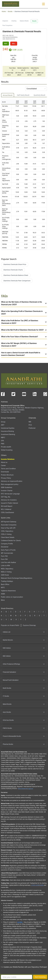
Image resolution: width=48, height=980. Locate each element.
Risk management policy (10, 484)
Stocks (10, 11)
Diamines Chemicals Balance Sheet (16, 275)
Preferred (32, 428)
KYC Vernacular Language (10, 494)
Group (3, 422)
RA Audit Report (7, 506)
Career (3, 465)
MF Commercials (7, 553)
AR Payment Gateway (9, 522)
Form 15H (4, 559)
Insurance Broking (7, 431)
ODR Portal (5, 575)
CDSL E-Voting (6, 534)
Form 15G (4, 556)
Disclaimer (5, 547)
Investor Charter (7, 491)
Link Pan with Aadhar (8, 562)
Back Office (5, 584)
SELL (14, 44)
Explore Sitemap (29, 625)
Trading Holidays (7, 581)
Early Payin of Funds (8, 550)
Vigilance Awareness (8, 591)
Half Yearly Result (23, 95)
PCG (30, 425)
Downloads (5, 472)
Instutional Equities (8, 428)
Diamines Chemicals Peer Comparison (17, 281)
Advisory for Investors (9, 500)
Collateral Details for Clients (11, 540)
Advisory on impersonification (12, 481)
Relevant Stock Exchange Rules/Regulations (17, 578)
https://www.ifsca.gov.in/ (25, 789)
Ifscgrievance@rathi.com (9, 786)
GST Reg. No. (6, 497)
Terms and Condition (8, 469)
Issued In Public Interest (9, 503)
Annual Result (8, 95)
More (3, 600)
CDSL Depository (7, 531)
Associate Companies (9, 525)
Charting (14, 21)
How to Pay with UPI (8, 528)
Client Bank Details (8, 537)
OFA (2, 441)
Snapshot (5, 21)
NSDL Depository (7, 569)
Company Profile (7, 544)
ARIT (3, 425)
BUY (6, 44)
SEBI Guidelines (7, 487)
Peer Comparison (7, 25)
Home (4, 11)
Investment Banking (8, 434)
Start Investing (40, 977)
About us (4, 462)
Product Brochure (7, 475)
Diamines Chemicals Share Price (15, 264)
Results (34, 21)
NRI (30, 422)
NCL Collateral (6, 509)
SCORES (20, 922)
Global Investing (7, 450)
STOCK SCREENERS (37, 885)
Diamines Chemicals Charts (13, 270)
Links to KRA (5, 566)
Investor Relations (8, 459)
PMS (3, 444)
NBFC (3, 437)
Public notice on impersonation (12, 597)
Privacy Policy (6, 478)
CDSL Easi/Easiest (7, 512)
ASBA (3, 594)
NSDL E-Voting (6, 572)
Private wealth (6, 447)
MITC (3, 587)
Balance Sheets (24, 21)
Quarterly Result (39, 95)
